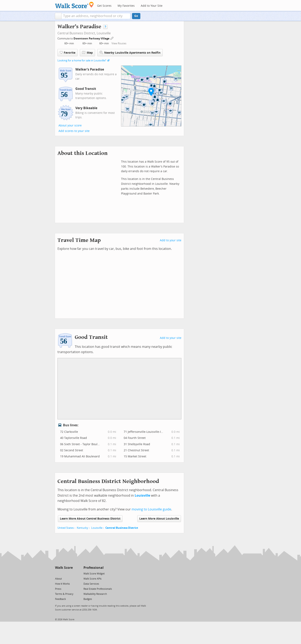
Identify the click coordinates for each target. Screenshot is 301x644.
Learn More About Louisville (159, 519)
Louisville (104, 33)
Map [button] (87, 53)
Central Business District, (77, 33)
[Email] (70, 573)
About (58, 579)
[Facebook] (64, 573)
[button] (58, 16)
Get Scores (104, 6)
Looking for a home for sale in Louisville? (82, 60)
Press (58, 589)
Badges (88, 599)
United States (66, 528)
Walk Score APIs (93, 579)
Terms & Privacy (64, 594)
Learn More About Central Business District (90, 519)
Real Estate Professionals (98, 589)
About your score (70, 126)
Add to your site (171, 240)
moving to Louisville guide (151, 509)
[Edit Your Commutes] (112, 38)
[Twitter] (57, 573)
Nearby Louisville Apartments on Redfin (130, 53)
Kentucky (82, 528)
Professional (94, 568)
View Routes (119, 43)
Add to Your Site (152, 6)
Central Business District (122, 528)
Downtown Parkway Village (92, 39)
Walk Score (64, 568)
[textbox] (96, 16)
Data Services (91, 584)
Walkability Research (95, 594)
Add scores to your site (74, 131)
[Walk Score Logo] (74, 5)
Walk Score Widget (94, 574)
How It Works (62, 584)
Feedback (60, 599)
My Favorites (126, 6)
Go (136, 16)
